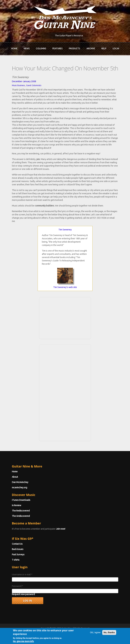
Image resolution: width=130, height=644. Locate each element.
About (15, 477)
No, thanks (109, 634)
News (27, 49)
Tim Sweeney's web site (65, 287)
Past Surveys (18, 554)
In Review (17, 505)
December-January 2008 (24, 81)
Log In (116, 49)
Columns (41, 49)
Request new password (23, 594)
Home (14, 49)
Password (17, 586)
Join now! (61, 529)
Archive (91, 49)
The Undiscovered (21, 516)
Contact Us (17, 544)
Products (74, 49)
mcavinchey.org (20, 487)
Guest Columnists (34, 85)
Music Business (18, 85)
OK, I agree (95, 634)
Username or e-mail (22, 575)
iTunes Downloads (21, 500)
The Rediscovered (21, 511)
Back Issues (18, 549)
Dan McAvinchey (20, 482)
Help (104, 49)
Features (57, 49)
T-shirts (16, 560)
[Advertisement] (65, 318)
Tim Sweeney (65, 230)
